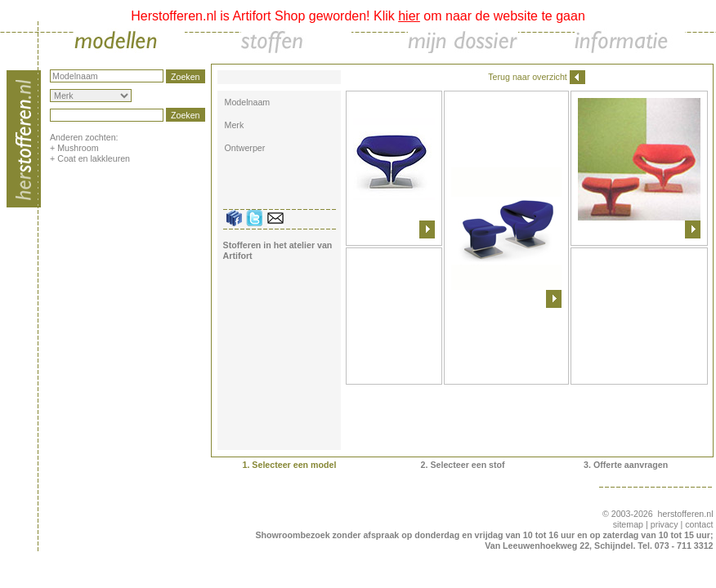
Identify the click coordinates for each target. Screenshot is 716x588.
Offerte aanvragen (631, 465)
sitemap (628, 524)
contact (699, 524)
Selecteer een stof (467, 465)
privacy (665, 524)
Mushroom (78, 148)
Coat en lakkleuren (94, 158)
